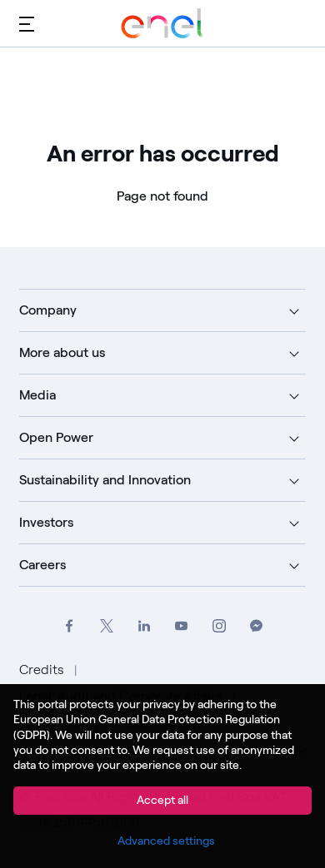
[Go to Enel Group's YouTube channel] (181, 626)
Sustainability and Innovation (105, 480)
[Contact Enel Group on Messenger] (256, 626)
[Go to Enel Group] (162, 23)
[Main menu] (27, 23)
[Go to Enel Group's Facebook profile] (69, 626)
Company (48, 310)
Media (37, 395)
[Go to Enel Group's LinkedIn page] (144, 626)
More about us (62, 352)
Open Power (56, 437)
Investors (46, 522)
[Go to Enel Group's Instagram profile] (219, 626)
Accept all (162, 800)
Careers (42, 565)
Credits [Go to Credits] (43, 670)
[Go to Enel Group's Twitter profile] (106, 626)
